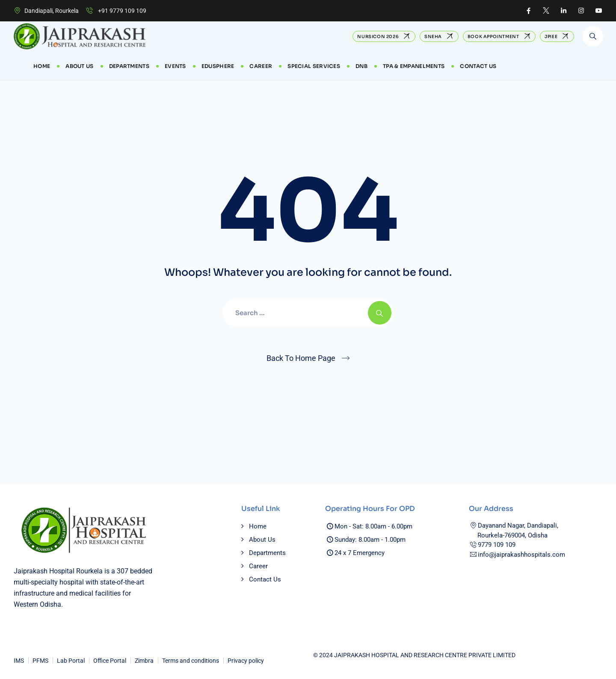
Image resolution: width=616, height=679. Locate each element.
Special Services (314, 66)
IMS (19, 661)
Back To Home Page (301, 358)
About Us (79, 66)
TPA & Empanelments (414, 66)
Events (175, 66)
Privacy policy (246, 661)
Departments (129, 66)
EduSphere (218, 66)
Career (258, 566)
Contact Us (478, 66)
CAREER (261, 66)
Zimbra (144, 661)
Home (42, 66)
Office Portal (110, 661)
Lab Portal (71, 661)
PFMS (40, 661)
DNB (361, 66)
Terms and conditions (191, 661)
